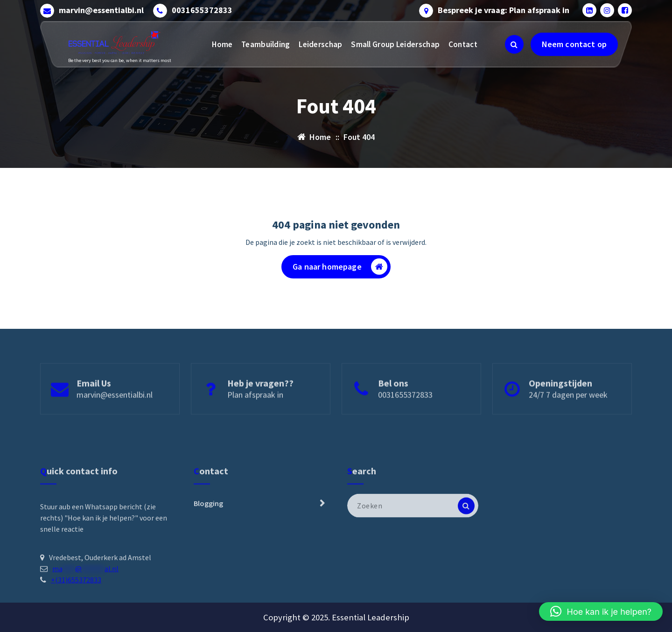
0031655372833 (202, 10)
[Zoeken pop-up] (514, 44)
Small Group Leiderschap (395, 44)
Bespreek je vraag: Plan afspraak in (504, 10)
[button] (601, 611)
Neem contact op (574, 44)
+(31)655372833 (76, 623)
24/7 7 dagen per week (568, 412)
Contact (463, 44)
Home (222, 44)
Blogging (208, 547)
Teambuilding (266, 44)
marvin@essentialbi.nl (101, 10)
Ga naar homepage (340, 267)
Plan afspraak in (255, 412)
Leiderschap (320, 44)
